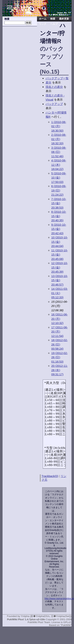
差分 (49, 82)
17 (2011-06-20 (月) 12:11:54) (60, 332)
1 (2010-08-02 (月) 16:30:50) (59, 126)
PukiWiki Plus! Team (39, 622)
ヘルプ (54, 24)
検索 (53, 19)
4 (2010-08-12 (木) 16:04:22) (59, 165)
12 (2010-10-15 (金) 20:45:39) (60, 267)
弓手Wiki (21, 9)
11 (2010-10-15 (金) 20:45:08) (60, 255)
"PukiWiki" (66, 625)
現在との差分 (54, 87)
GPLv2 (67, 622)
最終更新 (64, 19)
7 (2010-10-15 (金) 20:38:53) (59, 203)
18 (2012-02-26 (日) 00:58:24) (60, 344)
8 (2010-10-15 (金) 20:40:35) (59, 216)
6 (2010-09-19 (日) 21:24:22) (59, 190)
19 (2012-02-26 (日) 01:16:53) (60, 357)
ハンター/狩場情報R (53, 33)
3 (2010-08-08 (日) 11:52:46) (59, 152)
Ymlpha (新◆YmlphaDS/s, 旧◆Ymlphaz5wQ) (46, 616)
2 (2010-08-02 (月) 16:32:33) (59, 139)
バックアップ (54, 104)
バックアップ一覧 (57, 78)
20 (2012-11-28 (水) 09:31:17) (60, 370)
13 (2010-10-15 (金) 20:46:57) (60, 280)
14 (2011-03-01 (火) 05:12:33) (60, 293)
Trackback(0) (50, 476)
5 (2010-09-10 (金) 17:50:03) (59, 178)
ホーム (43, 19)
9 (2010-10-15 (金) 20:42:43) (59, 229)
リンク (43, 24)
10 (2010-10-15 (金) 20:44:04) (60, 242)
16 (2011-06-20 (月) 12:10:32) (60, 319)
